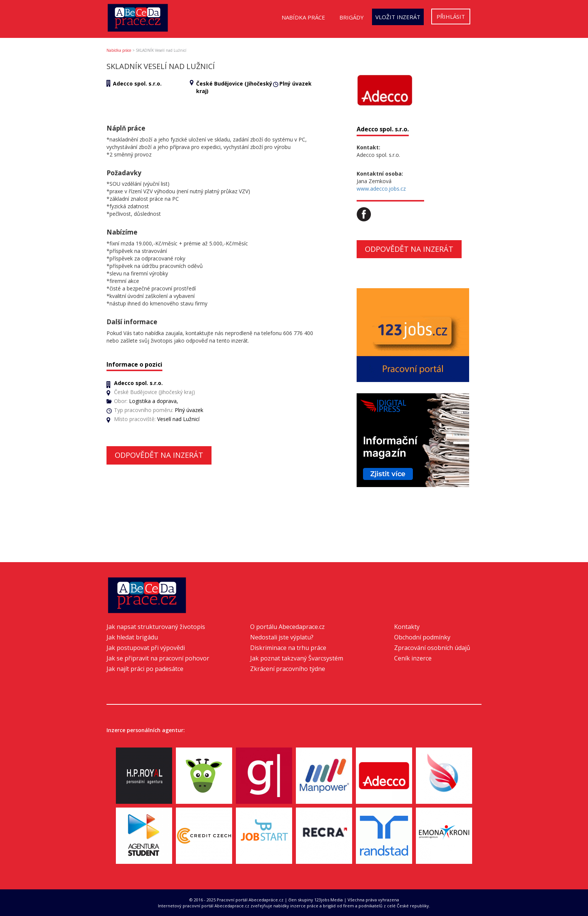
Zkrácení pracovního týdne (288, 669)
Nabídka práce (303, 17)
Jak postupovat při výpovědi (146, 648)
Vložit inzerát (398, 17)
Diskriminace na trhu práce (288, 648)
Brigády (352, 17)
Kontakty (407, 627)
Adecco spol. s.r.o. (137, 83)
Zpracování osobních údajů (432, 648)
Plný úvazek (295, 83)
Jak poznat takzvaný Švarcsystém (297, 658)
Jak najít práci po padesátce (145, 669)
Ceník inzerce (413, 658)
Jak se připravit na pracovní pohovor (158, 658)
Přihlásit (451, 17)
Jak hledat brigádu (132, 637)
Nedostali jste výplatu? (282, 637)
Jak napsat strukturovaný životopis (156, 627)
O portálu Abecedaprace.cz (287, 627)
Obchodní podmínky (422, 637)
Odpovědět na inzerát (159, 455)
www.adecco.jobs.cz (381, 189)
